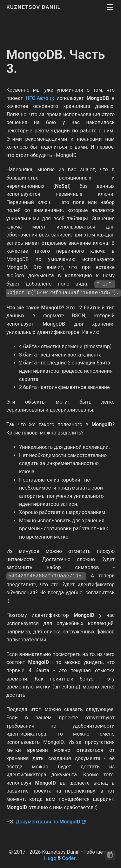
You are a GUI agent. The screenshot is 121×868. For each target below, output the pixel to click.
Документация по (48, 822)
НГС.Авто (37, 98)
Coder (69, 858)
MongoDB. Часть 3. (56, 62)
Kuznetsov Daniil (34, 7)
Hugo (50, 858)
